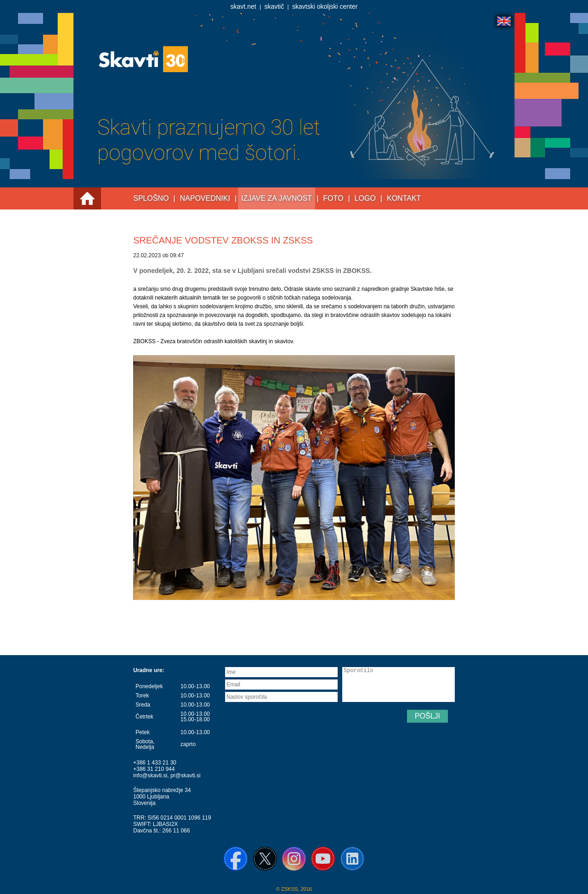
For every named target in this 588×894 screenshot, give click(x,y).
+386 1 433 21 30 (155, 763)
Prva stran (87, 198)
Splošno (151, 198)
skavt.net (243, 6)
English (504, 21)
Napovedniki (205, 198)
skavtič (274, 6)
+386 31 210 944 (154, 769)
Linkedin (352, 859)
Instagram (294, 859)
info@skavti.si (150, 775)
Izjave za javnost (277, 198)
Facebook (236, 859)
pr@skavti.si (186, 775)
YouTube (323, 859)
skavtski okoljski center (325, 6)
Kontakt (404, 198)
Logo (365, 198)
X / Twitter (265, 859)
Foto (333, 198)
